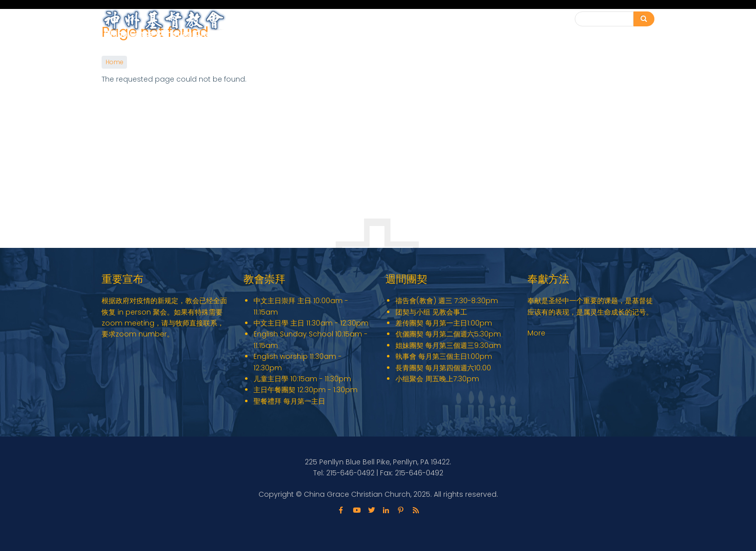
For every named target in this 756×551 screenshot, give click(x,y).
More (536, 333)
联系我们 (540, 19)
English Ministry (333, 24)
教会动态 (495, 24)
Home (114, 62)
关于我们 (395, 24)
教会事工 (445, 24)
